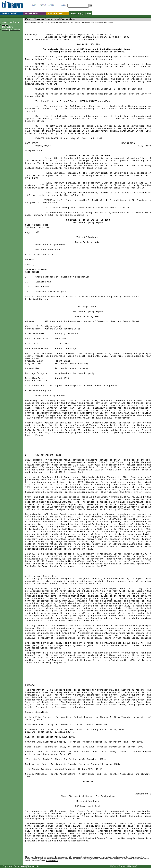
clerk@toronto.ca (108, 22)
